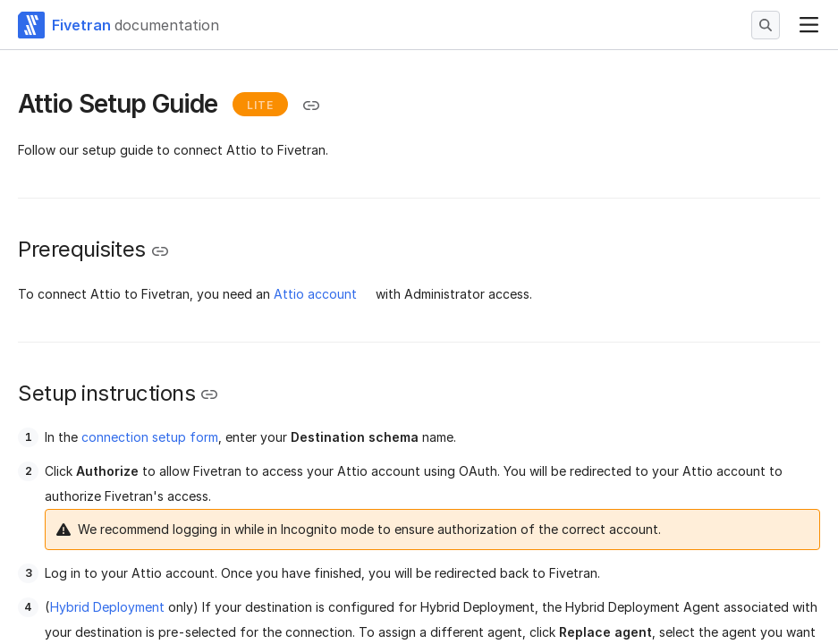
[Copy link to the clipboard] (311, 106)
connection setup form (150, 437)
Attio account (315, 294)
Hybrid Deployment (107, 607)
